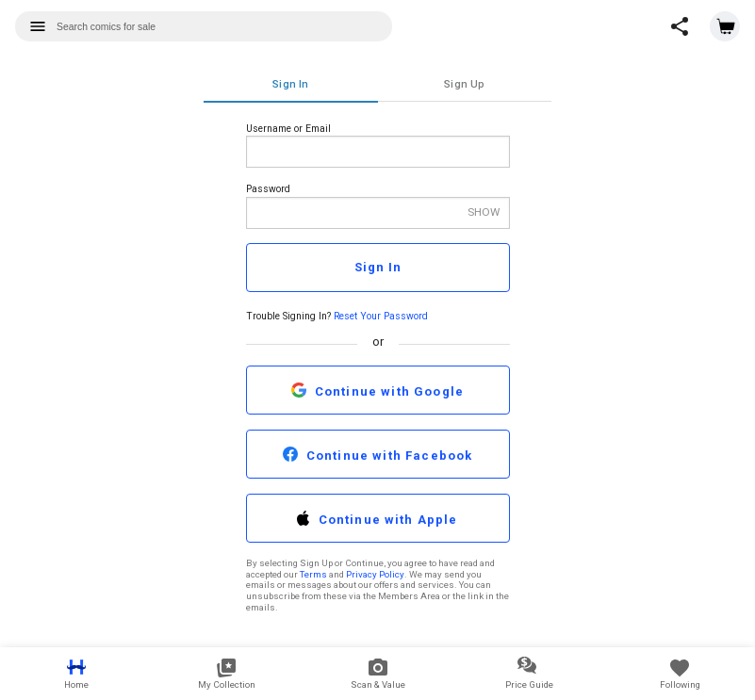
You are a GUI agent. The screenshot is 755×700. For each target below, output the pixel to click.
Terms (313, 574)
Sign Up (464, 84)
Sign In (290, 84)
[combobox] (204, 26)
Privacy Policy (375, 574)
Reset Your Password (381, 316)
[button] (680, 26)
